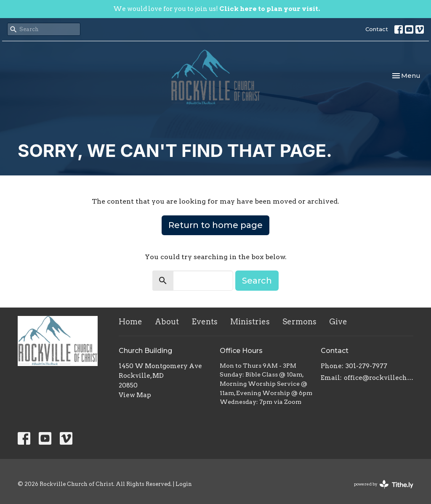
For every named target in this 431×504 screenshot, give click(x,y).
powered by (384, 484)
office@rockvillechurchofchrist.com (379, 378)
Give (338, 322)
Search (257, 281)
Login (184, 484)
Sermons (299, 322)
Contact (377, 29)
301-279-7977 (366, 366)
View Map (135, 395)
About (167, 322)
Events (205, 322)
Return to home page (215, 225)
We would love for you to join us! (217, 9)
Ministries (250, 322)
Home (130, 322)
